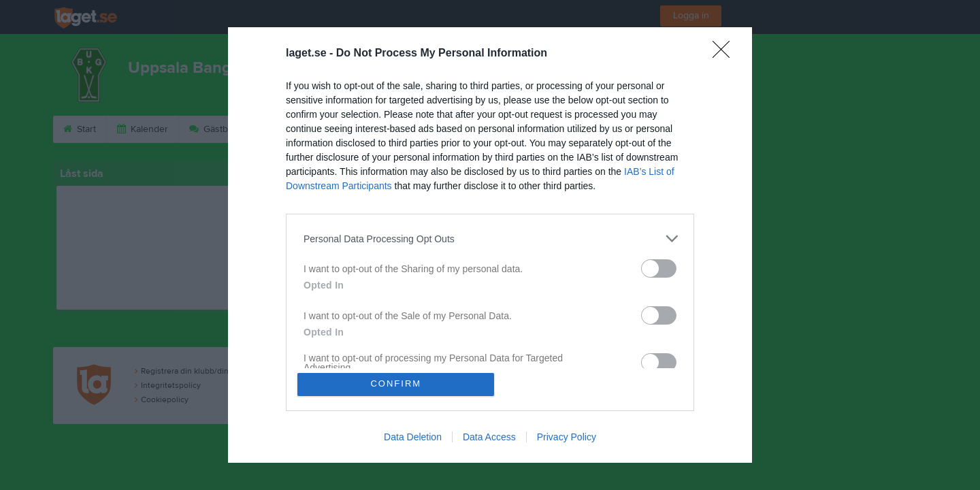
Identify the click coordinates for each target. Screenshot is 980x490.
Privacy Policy (567, 437)
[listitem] (490, 239)
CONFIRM (396, 384)
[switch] (659, 268)
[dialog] (490, 245)
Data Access (489, 437)
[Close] (725, 54)
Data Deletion (413, 437)
